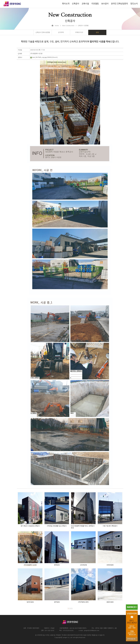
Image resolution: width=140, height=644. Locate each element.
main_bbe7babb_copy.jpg (38, 57)
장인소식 (134, 4)
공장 (97, 32)
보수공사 (105, 4)
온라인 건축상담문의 (119, 4)
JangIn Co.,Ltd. (68, 637)
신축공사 (75, 4)
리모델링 (95, 4)
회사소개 (66, 4)
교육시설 (85, 4)
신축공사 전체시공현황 (43, 32)
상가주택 (61, 32)
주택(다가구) (79, 32)
